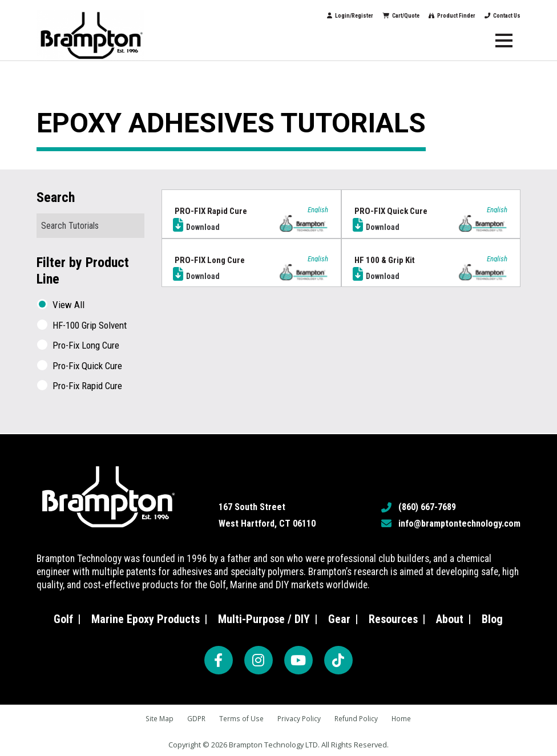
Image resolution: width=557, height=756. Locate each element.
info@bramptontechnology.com (459, 523)
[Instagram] (259, 660)
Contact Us (499, 16)
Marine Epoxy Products (146, 618)
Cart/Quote (355, 16)
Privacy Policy (300, 718)
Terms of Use (241, 718)
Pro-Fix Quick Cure (87, 366)
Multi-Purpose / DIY (264, 618)
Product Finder (427, 16)
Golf (63, 618)
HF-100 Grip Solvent (90, 326)
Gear (339, 618)
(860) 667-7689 (427, 506)
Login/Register (282, 16)
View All (68, 305)
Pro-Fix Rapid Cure (87, 386)
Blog (492, 618)
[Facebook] (219, 660)
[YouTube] (298, 660)
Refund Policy (359, 718)
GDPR (194, 718)
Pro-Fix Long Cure (86, 345)
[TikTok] (338, 660)
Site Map (155, 718)
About (450, 618)
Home (406, 718)
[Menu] (504, 41)
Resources (393, 618)
